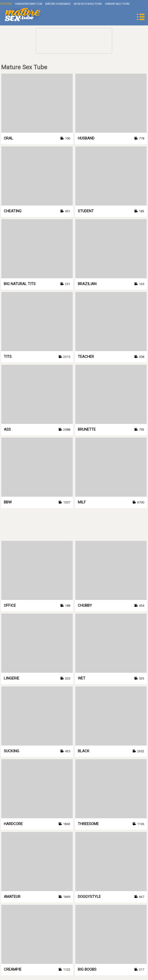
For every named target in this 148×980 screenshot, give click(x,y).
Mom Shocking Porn (88, 4)
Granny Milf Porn (117, 4)
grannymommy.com (29, 4)
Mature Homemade (58, 4)
